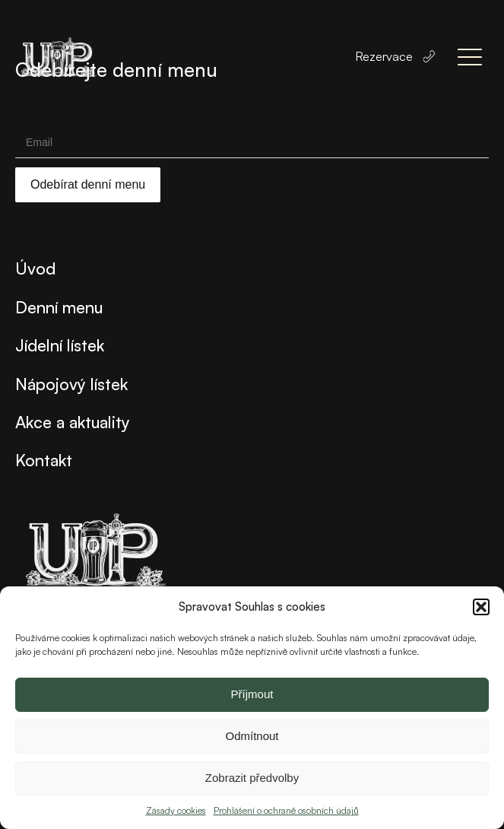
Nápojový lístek (71, 384)
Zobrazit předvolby (252, 778)
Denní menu (59, 307)
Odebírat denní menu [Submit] (88, 184)
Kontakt (44, 460)
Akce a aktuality (73, 422)
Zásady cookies (176, 810)
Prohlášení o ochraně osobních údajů (286, 810)
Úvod (35, 268)
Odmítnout (252, 736)
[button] (481, 607)
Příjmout (252, 694)
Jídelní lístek (60, 345)
